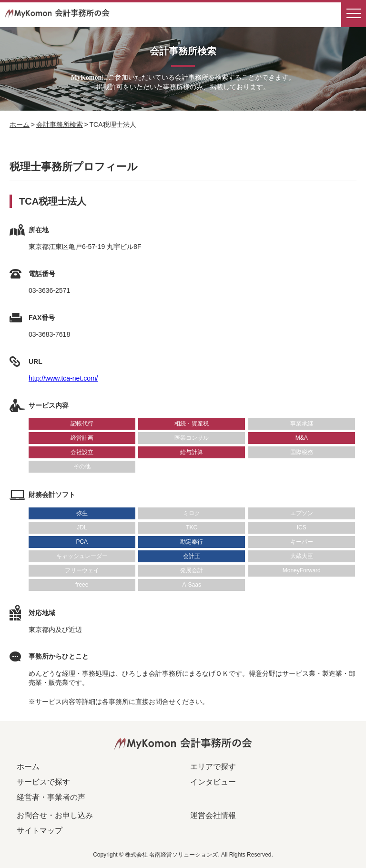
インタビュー (213, 782)
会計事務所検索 (60, 124)
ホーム (20, 124)
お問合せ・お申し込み (55, 815)
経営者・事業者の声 (51, 797)
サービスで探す (43, 782)
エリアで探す (213, 767)
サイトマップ (40, 831)
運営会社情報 (213, 815)
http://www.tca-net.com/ (63, 378)
